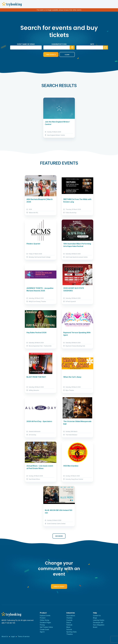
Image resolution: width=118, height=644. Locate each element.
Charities (69, 618)
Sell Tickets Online (46, 627)
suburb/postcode (59, 44)
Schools (69, 629)
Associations (71, 615)
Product (43, 618)
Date (92, 44)
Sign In (42, 632)
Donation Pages (45, 622)
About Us (5, 636)
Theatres (70, 634)
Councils (69, 620)
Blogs (95, 618)
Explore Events (45, 615)
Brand (95, 627)
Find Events (51, 54)
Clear (67, 55)
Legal (13, 636)
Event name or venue (26, 44)
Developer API (98, 622)
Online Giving (44, 620)
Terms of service (24, 636)
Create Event (59, 586)
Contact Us (97, 615)
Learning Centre (99, 620)
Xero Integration (99, 625)
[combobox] (59, 47)
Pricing (42, 625)
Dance (69, 622)
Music (68, 627)
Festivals (69, 625)
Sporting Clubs (72, 632)
